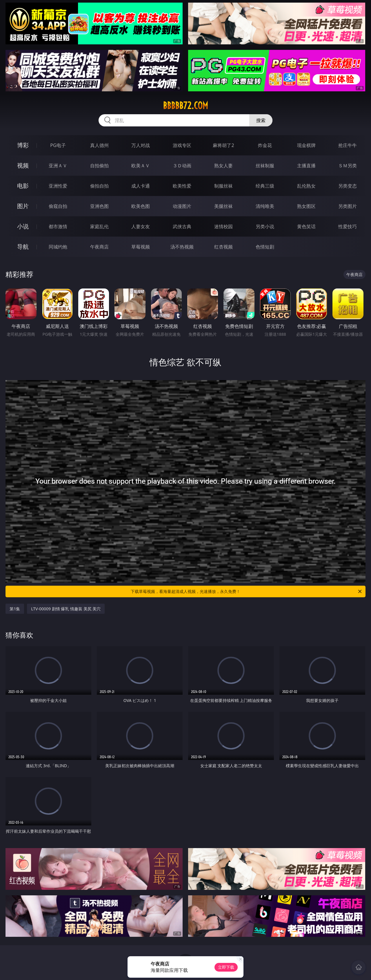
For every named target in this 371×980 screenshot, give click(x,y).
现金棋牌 (306, 145)
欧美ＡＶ (141, 166)
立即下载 (226, 967)
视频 (23, 165)
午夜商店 (99, 247)
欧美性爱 (182, 186)
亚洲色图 (99, 206)
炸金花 (265, 145)
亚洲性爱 (58, 186)
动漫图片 (182, 206)
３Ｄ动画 (182, 166)
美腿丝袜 (223, 206)
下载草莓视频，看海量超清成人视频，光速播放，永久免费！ (247, 591)
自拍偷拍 (99, 166)
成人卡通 (141, 186)
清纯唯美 (265, 206)
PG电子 (58, 145)
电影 (23, 186)
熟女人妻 (223, 166)
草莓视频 (141, 247)
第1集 (15, 609)
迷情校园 (223, 226)
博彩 (23, 145)
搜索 (261, 120)
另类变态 (348, 186)
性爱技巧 (348, 226)
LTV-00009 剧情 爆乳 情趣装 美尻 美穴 (66, 609)
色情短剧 (265, 247)
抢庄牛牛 (348, 145)
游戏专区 (182, 145)
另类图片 (348, 206)
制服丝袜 (223, 186)
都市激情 (58, 226)
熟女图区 (306, 206)
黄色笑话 (306, 226)
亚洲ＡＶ (58, 166)
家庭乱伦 (99, 226)
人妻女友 (141, 226)
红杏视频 (223, 247)
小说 (23, 226)
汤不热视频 (182, 247)
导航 (23, 247)
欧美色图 (141, 206)
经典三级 (265, 186)
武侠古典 (182, 226)
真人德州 (99, 145)
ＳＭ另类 (348, 166)
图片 (23, 206)
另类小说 (265, 226)
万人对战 (141, 145)
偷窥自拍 (58, 206)
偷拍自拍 (99, 186)
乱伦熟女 (306, 186)
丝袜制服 (265, 166)
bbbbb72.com (185, 106)
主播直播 (306, 166)
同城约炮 (58, 247)
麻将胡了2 (223, 145)
